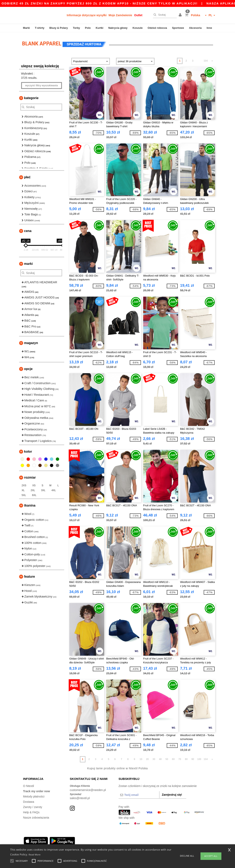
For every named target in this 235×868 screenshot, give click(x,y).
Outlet (138, 15)
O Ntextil (29, 785)
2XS (24, 485)
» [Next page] (212, 60)
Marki (26, 28)
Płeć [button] (27, 177)
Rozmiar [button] (30, 477)
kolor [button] (28, 451)
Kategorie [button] (31, 97)
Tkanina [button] (30, 505)
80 (186, 759)
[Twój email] (139, 794)
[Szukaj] (164, 15)
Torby (76, 28)
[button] (181, 15)
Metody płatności (34, 796)
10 (141, 759)
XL (23, 490)
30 (154, 759)
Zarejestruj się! (172, 794)
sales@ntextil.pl (80, 797)
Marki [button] (29, 263)
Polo (88, 28)
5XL (24, 495)
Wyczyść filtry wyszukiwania (42, 85)
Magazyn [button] (31, 342)
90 (193, 759)
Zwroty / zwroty (33, 806)
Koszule (138, 28)
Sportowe (178, 28)
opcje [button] (28, 368)
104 (206, 60)
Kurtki (100, 28)
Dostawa (29, 801)
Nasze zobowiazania (36, 817)
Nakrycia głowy (118, 28)
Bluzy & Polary (59, 28)
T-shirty (40, 28)
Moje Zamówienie (120, 15)
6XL (34, 495)
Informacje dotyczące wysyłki (87, 15)
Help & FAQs (31, 812)
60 (173, 759)
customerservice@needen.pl (88, 789)
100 (199, 759)
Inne (209, 28)
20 (147, 759)
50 (167, 759)
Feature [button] (30, 576)
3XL (43, 490)
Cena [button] (28, 230)
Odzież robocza (157, 28)
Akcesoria (195, 28)
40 (160, 759)
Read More (35, 855)
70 (180, 759)
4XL (54, 490)
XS (34, 485)
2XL (33, 490)
